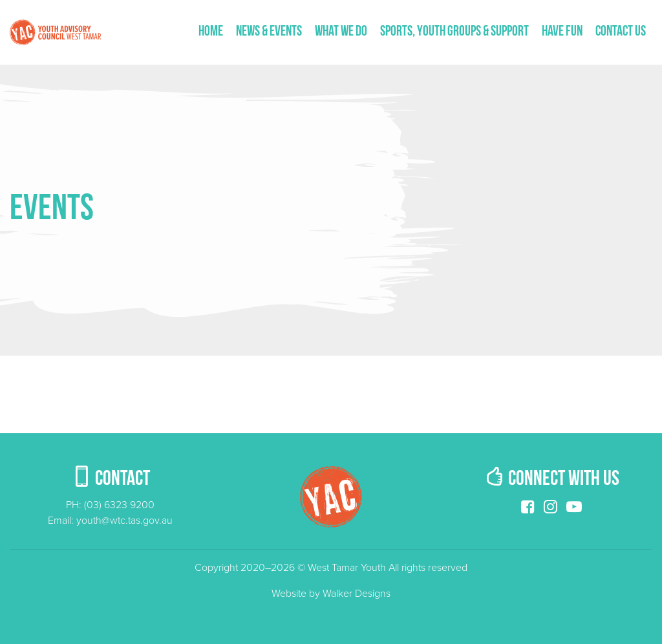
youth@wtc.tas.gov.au (124, 521)
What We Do (341, 32)
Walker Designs (357, 594)
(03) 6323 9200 (119, 505)
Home (211, 32)
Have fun (562, 32)
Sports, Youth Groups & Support (454, 32)
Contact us (621, 32)
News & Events (269, 32)
